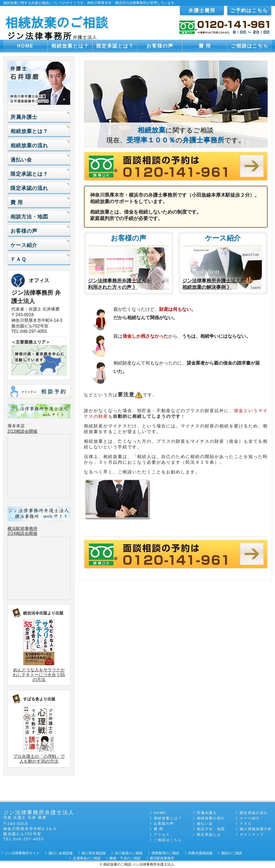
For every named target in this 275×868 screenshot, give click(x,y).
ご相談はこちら (250, 46)
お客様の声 (160, 46)
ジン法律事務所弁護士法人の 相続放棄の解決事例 (214, 284)
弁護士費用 (202, 10)
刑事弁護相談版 (200, 853)
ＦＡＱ (18, 259)
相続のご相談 (232, 853)
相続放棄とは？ (70, 46)
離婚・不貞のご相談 (125, 858)
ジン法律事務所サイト (22, 853)
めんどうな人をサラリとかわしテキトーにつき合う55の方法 (39, 675)
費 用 (205, 46)
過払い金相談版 (61, 853)
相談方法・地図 (29, 217)
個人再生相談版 (94, 853)
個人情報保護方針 (256, 829)
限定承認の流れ (29, 188)
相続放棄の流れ (29, 145)
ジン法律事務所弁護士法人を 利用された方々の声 (119, 284)
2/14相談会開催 (22, 533)
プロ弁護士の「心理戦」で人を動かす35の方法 (39, 759)
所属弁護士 (24, 117)
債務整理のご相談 (165, 853)
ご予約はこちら (249, 10)
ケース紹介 (24, 245)
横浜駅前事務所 (23, 529)
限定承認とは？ (115, 46)
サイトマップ (252, 835)
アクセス (162, 835)
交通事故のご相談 (87, 858)
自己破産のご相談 (129, 853)
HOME (25, 46)
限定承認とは (209, 835)
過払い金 (21, 160)
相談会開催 (27, 431)
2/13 (12, 431)
